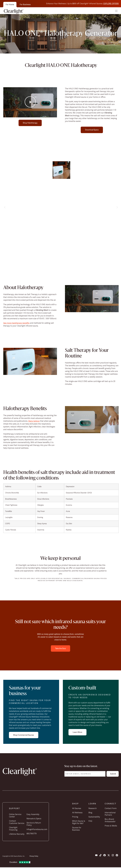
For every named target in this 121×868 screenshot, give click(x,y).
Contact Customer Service (17, 823)
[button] (116, 11)
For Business (25, 5)
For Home (10, 5)
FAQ (90, 822)
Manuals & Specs (34, 819)
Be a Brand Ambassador (110, 821)
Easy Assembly (33, 815)
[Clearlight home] (14, 11)
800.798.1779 (32, 834)
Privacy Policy (34, 857)
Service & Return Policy (34, 825)
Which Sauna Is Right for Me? (79, 823)
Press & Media (111, 826)
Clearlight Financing (13, 829)
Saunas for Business (77, 829)
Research (93, 809)
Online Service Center (15, 816)
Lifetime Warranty (17, 835)
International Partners (110, 814)
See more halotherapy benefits (16, 323)
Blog (90, 813)
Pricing (75, 817)
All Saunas (77, 809)
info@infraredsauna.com (34, 830)
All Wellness (77, 813)
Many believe (34, 421)
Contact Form (111, 809)
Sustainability (94, 817)
